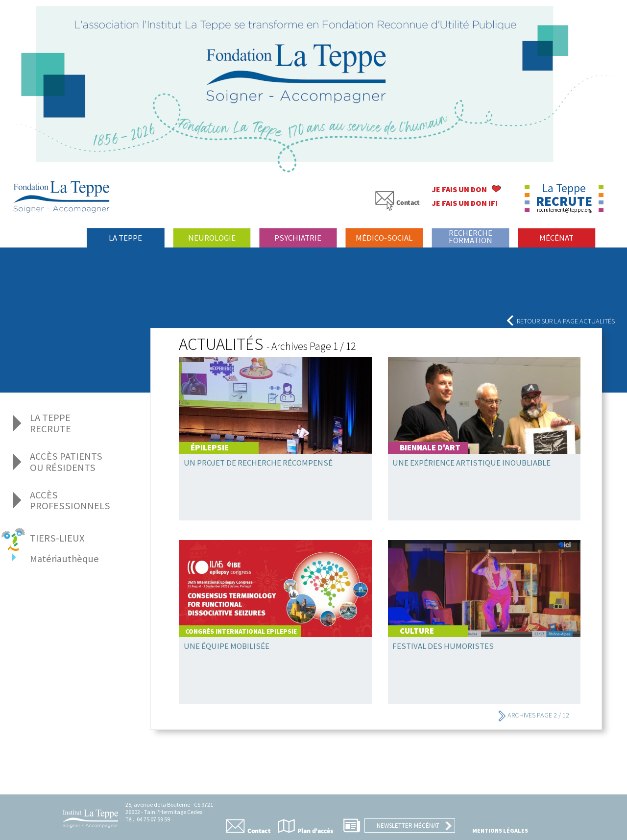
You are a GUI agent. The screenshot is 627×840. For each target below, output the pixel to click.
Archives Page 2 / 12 (533, 715)
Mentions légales (500, 830)
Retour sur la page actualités (560, 321)
